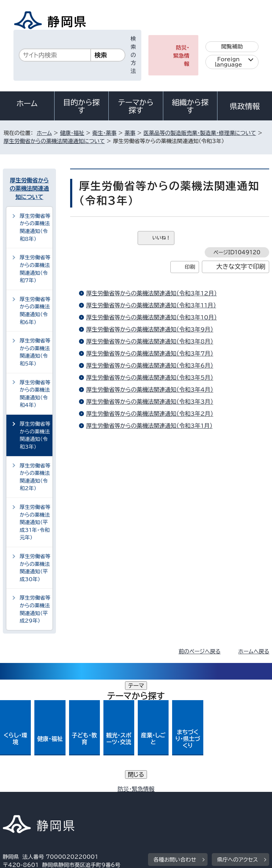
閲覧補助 (232, 47)
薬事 (130, 133)
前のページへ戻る (200, 651)
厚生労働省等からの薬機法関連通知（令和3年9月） (150, 329)
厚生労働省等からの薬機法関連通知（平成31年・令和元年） (35, 522)
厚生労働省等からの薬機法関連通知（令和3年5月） (150, 378)
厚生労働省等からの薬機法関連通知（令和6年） (35, 311)
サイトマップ (23, 807)
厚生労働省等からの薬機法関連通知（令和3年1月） (149, 426)
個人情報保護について (115, 791)
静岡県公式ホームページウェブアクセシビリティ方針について (80, 799)
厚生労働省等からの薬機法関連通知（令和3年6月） (150, 365)
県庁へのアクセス (237, 747)
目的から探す (81, 106)
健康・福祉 (72, 133)
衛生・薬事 (104, 133)
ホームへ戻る (254, 651)
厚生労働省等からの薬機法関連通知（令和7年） (35, 269)
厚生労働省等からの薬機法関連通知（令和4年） (35, 394)
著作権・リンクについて (36, 791)
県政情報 (245, 106)
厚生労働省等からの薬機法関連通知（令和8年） (35, 227)
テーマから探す (136, 106)
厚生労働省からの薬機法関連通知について (54, 141)
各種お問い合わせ (175, 747)
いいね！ (161, 238)
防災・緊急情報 (181, 56)
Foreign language (229, 62)
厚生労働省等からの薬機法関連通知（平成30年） (35, 568)
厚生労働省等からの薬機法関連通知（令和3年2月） (150, 414)
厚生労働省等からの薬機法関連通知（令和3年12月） (151, 293)
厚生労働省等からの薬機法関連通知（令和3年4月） (150, 390)
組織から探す (190, 106)
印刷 (190, 267)
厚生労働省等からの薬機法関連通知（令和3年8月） (150, 341)
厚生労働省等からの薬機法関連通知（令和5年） (35, 352)
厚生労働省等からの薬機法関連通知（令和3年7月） (150, 353)
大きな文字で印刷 (241, 266)
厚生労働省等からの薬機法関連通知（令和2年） (35, 477)
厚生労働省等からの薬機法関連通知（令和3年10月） (151, 317)
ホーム (27, 103)
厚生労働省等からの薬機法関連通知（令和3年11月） (151, 305)
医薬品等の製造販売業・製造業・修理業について (200, 133)
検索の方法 (133, 55)
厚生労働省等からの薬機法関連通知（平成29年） (35, 609)
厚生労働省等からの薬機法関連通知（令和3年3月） (150, 402)
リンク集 (187, 799)
